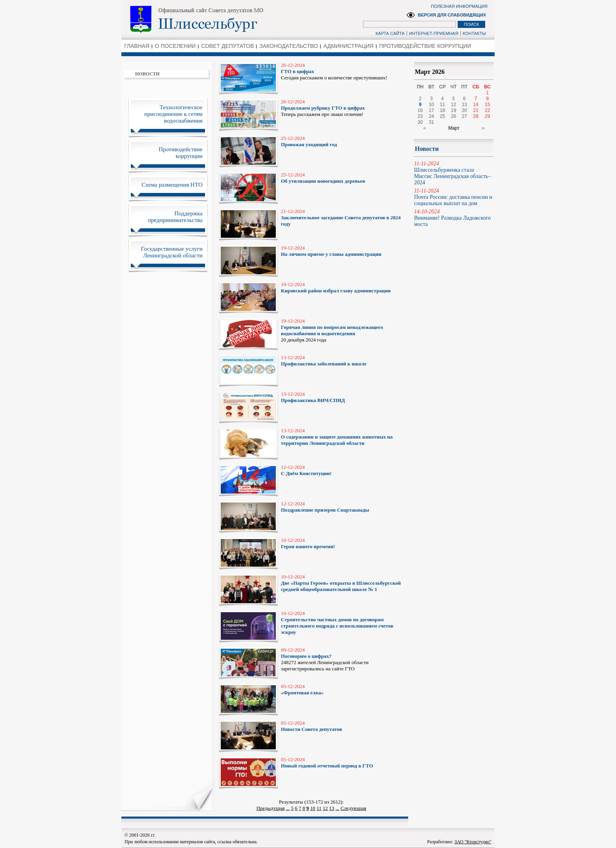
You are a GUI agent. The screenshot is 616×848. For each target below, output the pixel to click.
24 (431, 116)
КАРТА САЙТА (390, 33)
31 (431, 122)
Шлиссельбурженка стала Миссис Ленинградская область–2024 (454, 173)
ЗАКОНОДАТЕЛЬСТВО (289, 46)
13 (332, 808)
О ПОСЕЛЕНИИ (175, 46)
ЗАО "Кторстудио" (473, 842)
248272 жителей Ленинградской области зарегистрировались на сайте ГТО (343, 659)
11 (319, 808)
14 (476, 105)
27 (464, 116)
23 (420, 116)
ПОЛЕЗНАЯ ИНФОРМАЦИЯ (459, 6)
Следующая (353, 808)
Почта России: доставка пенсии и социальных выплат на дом (454, 197)
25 (443, 116)
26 (454, 116)
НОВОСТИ (147, 74)
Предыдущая (271, 808)
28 (476, 116)
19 (454, 110)
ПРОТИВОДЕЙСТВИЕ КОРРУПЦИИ (425, 46)
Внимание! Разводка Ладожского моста (454, 218)
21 (476, 110)
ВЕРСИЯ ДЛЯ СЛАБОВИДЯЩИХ (452, 15)
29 (487, 116)
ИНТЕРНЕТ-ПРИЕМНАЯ (434, 33)
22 (487, 110)
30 (420, 122)
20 (464, 110)
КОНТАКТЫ (474, 33)
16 (420, 110)
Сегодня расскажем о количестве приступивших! (343, 71)
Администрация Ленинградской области (224, 19)
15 (487, 105)
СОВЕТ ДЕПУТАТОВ (227, 46)
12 (325, 808)
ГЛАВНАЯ (137, 46)
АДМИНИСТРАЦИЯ (348, 46)
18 (443, 110)
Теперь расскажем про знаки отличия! (343, 108)
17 (431, 110)
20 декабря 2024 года (343, 330)
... (288, 808)
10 (313, 808)
